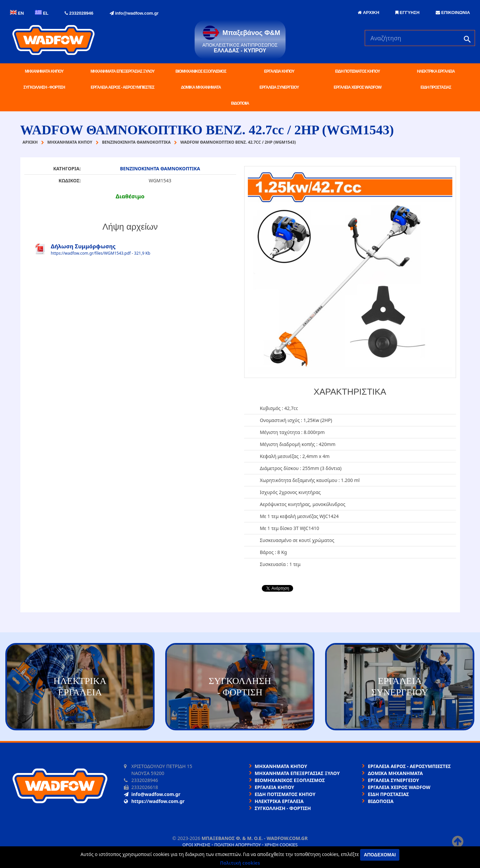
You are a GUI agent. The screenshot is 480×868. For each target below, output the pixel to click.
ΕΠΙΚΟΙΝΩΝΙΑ (453, 12)
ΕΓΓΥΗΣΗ (407, 12)
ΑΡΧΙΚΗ (368, 12)
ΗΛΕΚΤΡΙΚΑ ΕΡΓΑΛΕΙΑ (436, 71)
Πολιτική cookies (240, 863)
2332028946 (79, 13)
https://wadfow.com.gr (154, 801)
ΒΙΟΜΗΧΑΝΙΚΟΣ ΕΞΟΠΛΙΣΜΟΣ (201, 71)
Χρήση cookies (281, 845)
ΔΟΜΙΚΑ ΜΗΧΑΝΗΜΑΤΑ (201, 87)
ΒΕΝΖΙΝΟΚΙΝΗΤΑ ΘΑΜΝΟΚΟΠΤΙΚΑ (160, 168)
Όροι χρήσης (196, 845)
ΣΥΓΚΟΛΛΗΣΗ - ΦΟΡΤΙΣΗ (44, 87)
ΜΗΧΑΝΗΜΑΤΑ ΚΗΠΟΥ (44, 71)
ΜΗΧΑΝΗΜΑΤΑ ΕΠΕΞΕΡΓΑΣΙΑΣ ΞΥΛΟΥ (123, 71)
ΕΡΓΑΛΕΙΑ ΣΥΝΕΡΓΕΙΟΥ (279, 87)
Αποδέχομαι (380, 855)
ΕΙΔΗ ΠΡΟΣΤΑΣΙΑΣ (436, 87)
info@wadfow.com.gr (134, 13)
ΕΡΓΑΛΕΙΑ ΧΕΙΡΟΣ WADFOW (358, 87)
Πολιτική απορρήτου (238, 845)
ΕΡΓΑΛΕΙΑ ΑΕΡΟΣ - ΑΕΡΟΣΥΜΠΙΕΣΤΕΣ (122, 87)
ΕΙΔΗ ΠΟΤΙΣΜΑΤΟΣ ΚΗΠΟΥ (357, 71)
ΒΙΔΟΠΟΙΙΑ (240, 103)
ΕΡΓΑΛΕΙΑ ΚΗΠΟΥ (279, 71)
